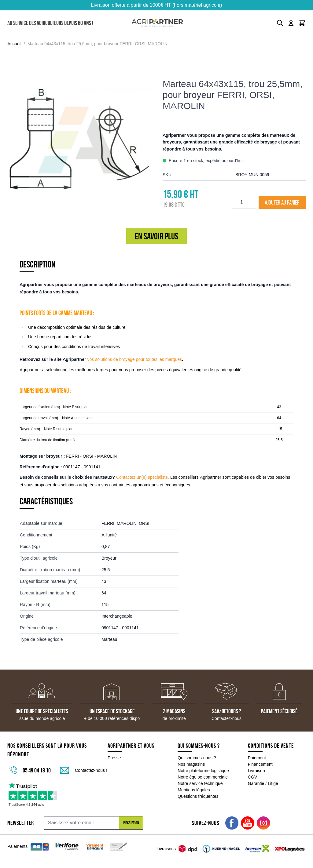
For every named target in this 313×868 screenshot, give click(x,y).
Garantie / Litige (263, 783)
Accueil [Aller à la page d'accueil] (14, 44)
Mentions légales (194, 790)
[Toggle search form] (280, 23)
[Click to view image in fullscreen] (79, 140)
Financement (260, 764)
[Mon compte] (291, 23)
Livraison (256, 771)
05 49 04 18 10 (37, 770)
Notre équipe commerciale (203, 777)
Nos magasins (191, 764)
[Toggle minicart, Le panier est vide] (302, 23)
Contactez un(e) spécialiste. (143, 477)
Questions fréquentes (198, 796)
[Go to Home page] (157, 23)
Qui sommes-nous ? (197, 758)
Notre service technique (200, 783)
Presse (114, 758)
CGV (252, 777)
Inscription (131, 823)
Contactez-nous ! (91, 770)
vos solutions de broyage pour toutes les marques (134, 359)
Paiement (257, 758)
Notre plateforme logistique (203, 771)
